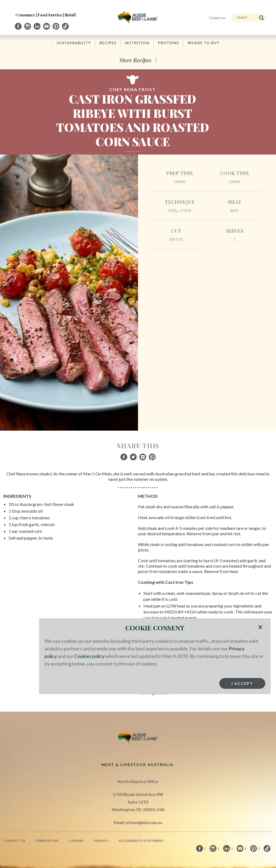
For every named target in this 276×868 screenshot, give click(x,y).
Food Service (50, 15)
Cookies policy (89, 656)
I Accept (242, 683)
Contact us (217, 18)
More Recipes (135, 60)
